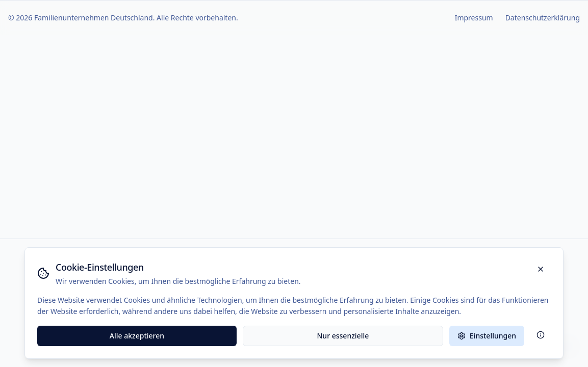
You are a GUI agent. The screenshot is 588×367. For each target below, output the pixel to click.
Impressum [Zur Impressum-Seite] (474, 18)
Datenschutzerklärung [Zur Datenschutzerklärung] (543, 18)
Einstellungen (487, 336)
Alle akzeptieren (137, 336)
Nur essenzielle (343, 336)
